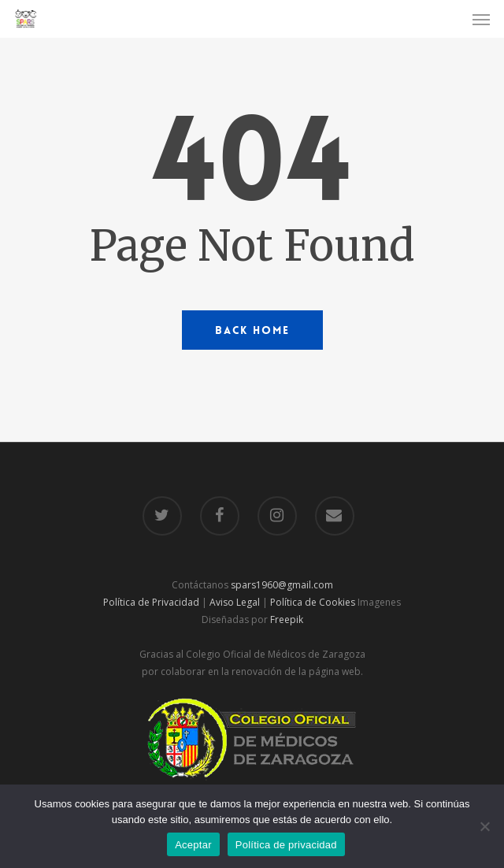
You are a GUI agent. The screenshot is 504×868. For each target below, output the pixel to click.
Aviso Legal (235, 602)
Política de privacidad (286, 845)
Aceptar (193, 845)
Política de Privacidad (151, 602)
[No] (484, 826)
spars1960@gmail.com (282, 585)
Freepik (287, 619)
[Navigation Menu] (481, 19)
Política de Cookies (313, 602)
